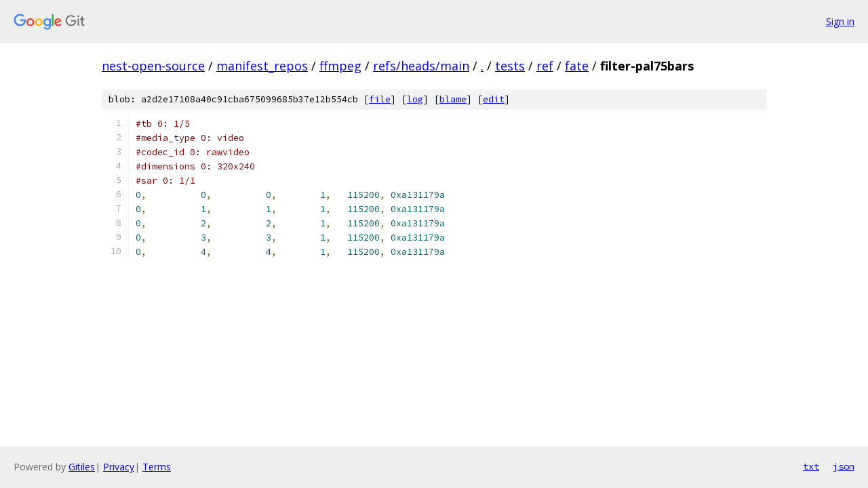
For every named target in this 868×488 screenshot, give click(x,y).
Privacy (119, 467)
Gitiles (82, 467)
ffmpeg (340, 66)
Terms (157, 467)
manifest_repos (262, 66)
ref (545, 66)
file (380, 99)
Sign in (840, 21)
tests (510, 66)
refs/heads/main (421, 66)
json (844, 466)
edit (494, 99)
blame (453, 99)
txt (811, 466)
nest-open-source (153, 66)
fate (577, 66)
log (415, 99)
